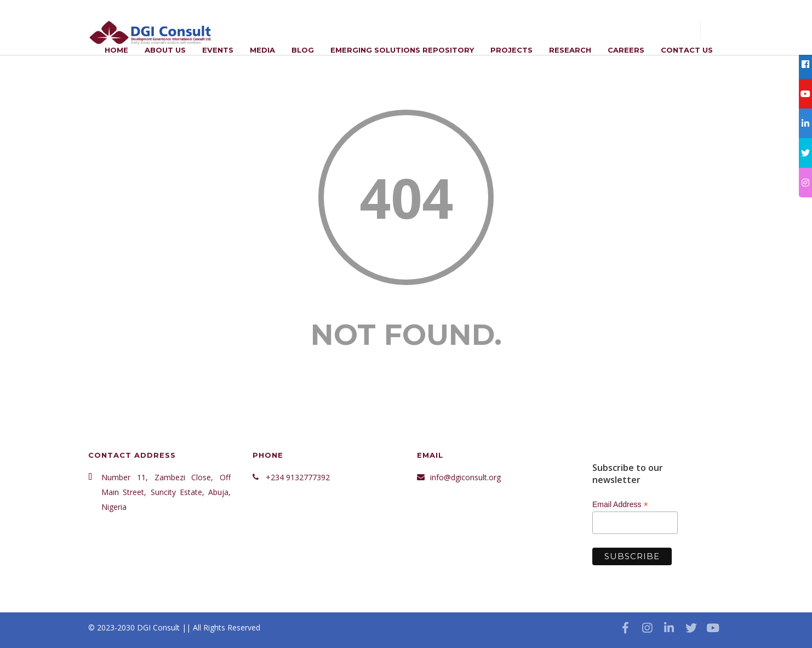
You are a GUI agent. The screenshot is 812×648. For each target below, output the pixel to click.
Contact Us (687, 50)
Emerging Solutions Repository (402, 50)
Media (262, 50)
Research (570, 50)
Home (116, 50)
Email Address (620, 505)
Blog (303, 50)
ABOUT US (165, 50)
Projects (511, 50)
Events (218, 50)
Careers (626, 50)
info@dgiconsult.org (465, 477)
